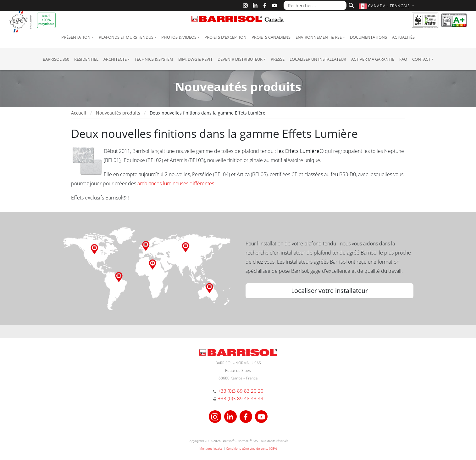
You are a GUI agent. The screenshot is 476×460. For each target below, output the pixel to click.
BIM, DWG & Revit (195, 59)
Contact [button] (421, 59)
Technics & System (154, 59)
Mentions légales (211, 448)
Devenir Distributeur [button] (240, 59)
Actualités (403, 37)
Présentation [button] (76, 37)
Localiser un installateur (318, 59)
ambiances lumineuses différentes (176, 183)
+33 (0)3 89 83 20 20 (241, 391)
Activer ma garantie (373, 59)
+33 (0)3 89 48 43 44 (241, 398)
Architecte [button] (115, 59)
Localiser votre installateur (329, 291)
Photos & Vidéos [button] (179, 37)
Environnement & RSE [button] (319, 37)
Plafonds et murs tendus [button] (126, 37)
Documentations (368, 37)
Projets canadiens (271, 37)
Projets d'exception (225, 37)
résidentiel (86, 59)
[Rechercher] (350, 5)
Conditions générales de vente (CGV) (252, 448)
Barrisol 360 (56, 59)
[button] (387, 6)
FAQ (403, 59)
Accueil (79, 113)
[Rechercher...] (315, 5)
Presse (278, 59)
